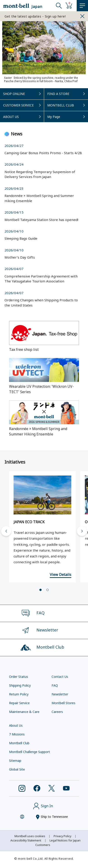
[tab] (40, 590)
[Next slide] (82, 531)
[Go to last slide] (6, 531)
